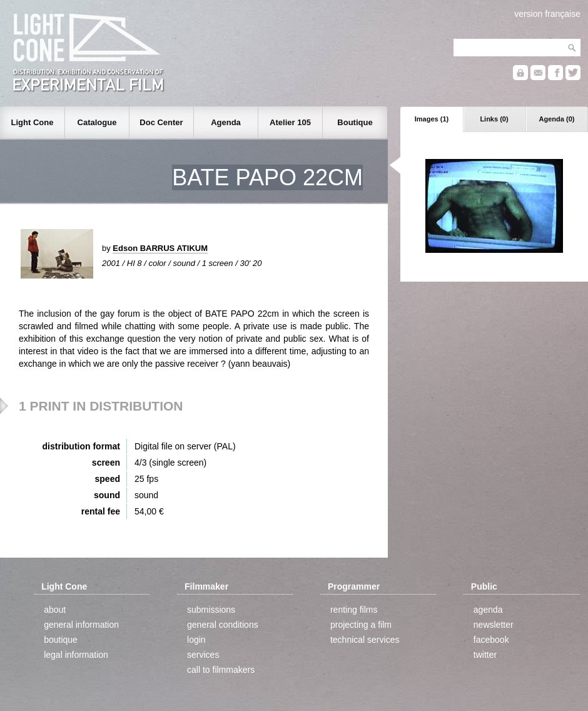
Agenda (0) (557, 119)
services (203, 655)
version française (547, 14)
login (196, 640)
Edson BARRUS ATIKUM (160, 248)
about (55, 610)
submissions (211, 610)
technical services (365, 640)
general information (81, 625)
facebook (491, 640)
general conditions (223, 625)
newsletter (494, 625)
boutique (61, 640)
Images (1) (432, 119)
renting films (354, 610)
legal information (76, 655)
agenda (488, 610)
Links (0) (494, 119)
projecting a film (361, 625)
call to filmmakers (221, 670)
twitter (485, 655)
